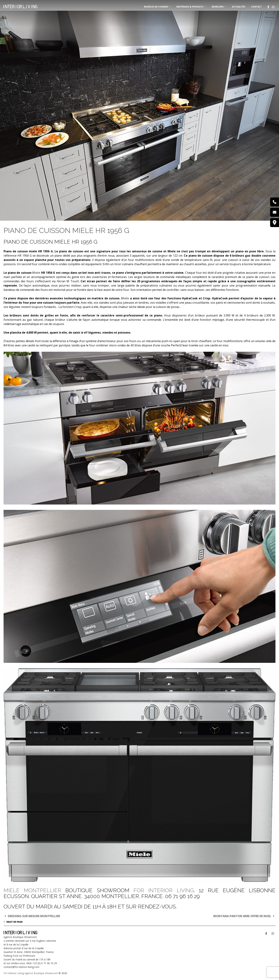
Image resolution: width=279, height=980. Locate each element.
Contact (256, 7)
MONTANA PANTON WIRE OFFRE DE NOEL (244, 916)
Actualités (239, 7)
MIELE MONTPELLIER (34, 890)
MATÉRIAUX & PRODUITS (190, 7)
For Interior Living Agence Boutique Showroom (31, 973)
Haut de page (13, 922)
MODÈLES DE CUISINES (156, 7)
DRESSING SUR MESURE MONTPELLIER (32, 916)
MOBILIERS (218, 7)
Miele (36, 273)
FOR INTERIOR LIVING (164, 890)
